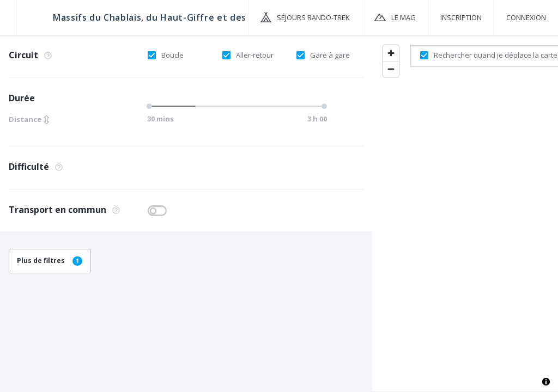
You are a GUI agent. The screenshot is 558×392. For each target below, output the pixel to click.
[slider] (151, 106)
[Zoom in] (391, 53)
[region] (465, 213)
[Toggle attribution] (546, 382)
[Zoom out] (391, 69)
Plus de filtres (50, 261)
